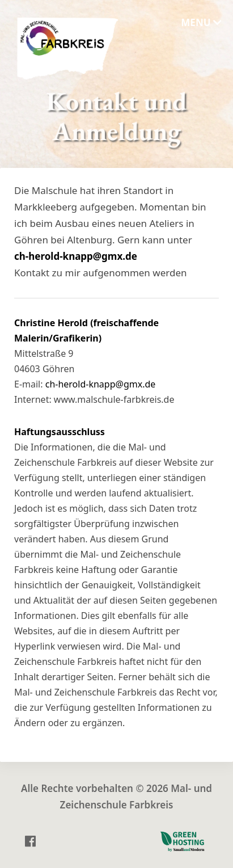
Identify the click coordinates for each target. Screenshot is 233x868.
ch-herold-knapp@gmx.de (76, 257)
